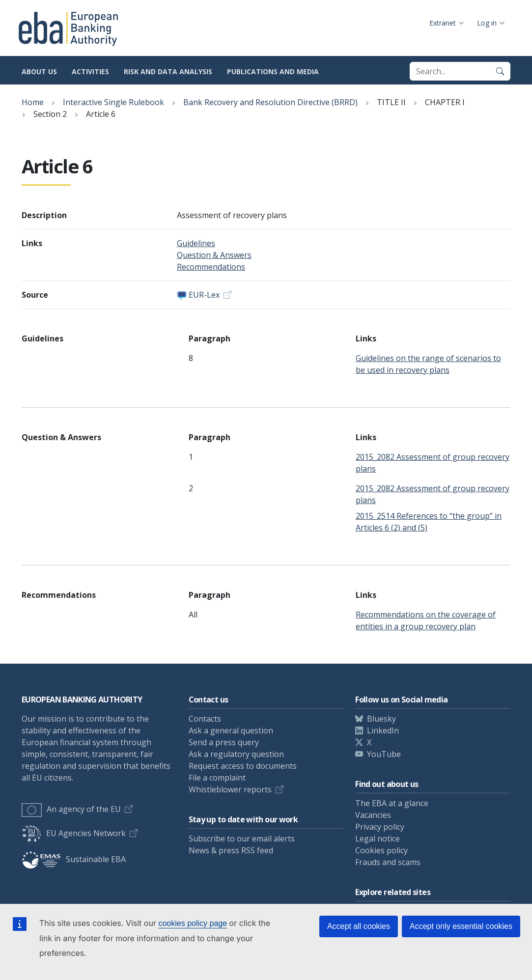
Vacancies (373, 815)
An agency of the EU (71, 809)
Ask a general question (231, 730)
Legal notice (378, 839)
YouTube (384, 754)
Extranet (443, 23)
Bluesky (381, 719)
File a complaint (217, 778)
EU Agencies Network (74, 833)
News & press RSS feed (231, 850)
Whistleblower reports (230, 789)
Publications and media (273, 71)
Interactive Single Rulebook (113, 102)
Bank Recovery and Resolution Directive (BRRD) (270, 102)
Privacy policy (380, 827)
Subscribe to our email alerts (242, 839)
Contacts (205, 719)
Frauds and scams (388, 862)
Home (33, 102)
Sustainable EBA (74, 859)
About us (39, 71)
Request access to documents (243, 766)
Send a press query (224, 742)
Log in (487, 23)
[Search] (500, 71)
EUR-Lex (204, 295)
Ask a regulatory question (236, 754)
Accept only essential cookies (461, 926)
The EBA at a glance (392, 803)
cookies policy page (193, 923)
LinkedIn (383, 730)
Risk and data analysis (168, 71)
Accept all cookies (359, 926)
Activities (90, 71)
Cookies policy (381, 850)
